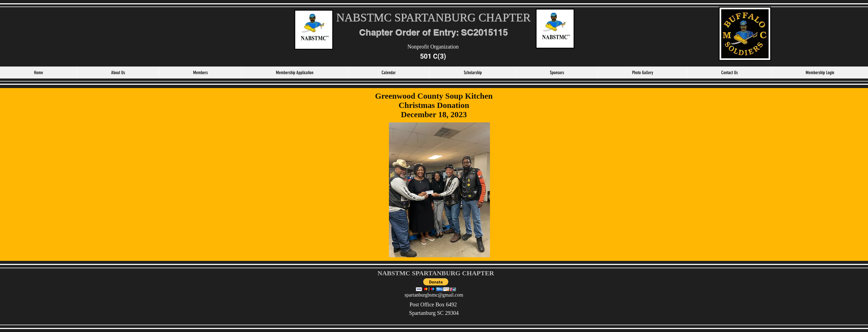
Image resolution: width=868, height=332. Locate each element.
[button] (436, 285)
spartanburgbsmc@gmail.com (434, 295)
